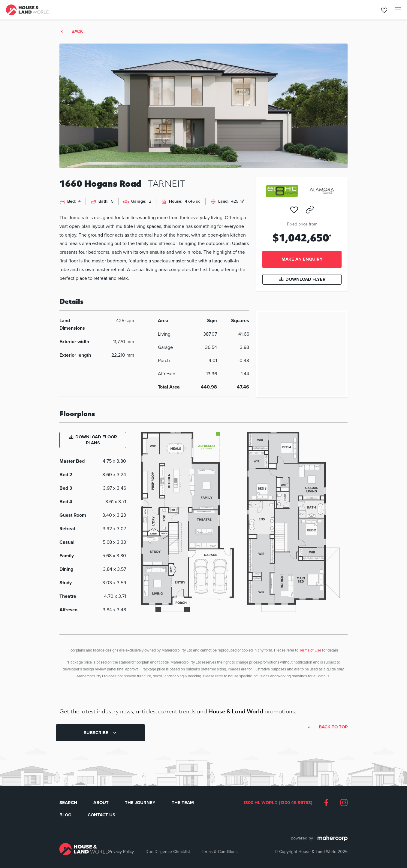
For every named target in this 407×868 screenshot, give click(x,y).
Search (68, 803)
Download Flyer (302, 279)
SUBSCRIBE (100, 733)
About (101, 803)
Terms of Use (310, 650)
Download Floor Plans (93, 440)
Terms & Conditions (220, 851)
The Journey (140, 803)
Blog (65, 815)
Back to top (333, 727)
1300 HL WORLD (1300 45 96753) (278, 803)
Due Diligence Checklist (168, 851)
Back (77, 32)
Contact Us (101, 815)
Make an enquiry (302, 259)
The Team (183, 803)
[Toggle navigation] (395, 10)
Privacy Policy (121, 851)
